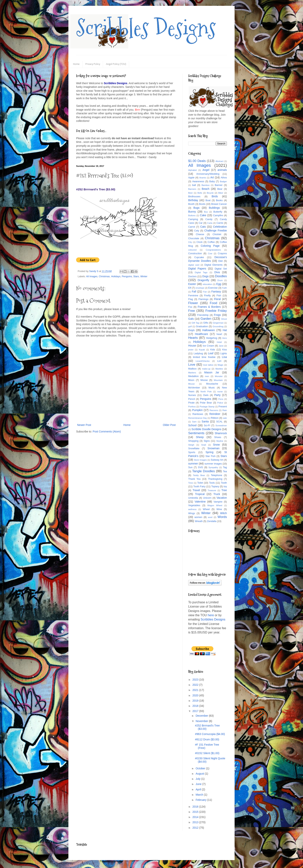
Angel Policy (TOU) (116, 64)
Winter (144, 276)
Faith (224, 288)
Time (191, 483)
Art (212, 177)
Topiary (215, 487)
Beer (191, 193)
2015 (196, 812)
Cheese (200, 234)
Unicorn (207, 498)
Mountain (218, 380)
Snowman (213, 448)
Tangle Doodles (203, 471)
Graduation (202, 326)
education (207, 284)
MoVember (194, 388)
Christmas (104, 276)
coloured (192, 250)
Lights (224, 353)
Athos (224, 178)
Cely (197, 231)
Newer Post (84, 425)
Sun (190, 467)
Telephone (216, 475)
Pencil (192, 399)
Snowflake (194, 448)
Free (192, 311)
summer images (213, 464)
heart (219, 334)
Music (212, 388)
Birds (215, 196)
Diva (217, 272)
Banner (219, 185)
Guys (191, 330)
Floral (217, 299)
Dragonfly (203, 280)
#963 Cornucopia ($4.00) (210, 734)
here (211, 615)
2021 (196, 690)
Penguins (127, 276)
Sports (192, 452)
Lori (219, 361)
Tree (224, 490)
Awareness (198, 181)
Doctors (192, 276)
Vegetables (194, 505)
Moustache (212, 384)
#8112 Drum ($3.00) (207, 739)
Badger (223, 181)
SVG (200, 467)
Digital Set (221, 269)
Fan (205, 292)
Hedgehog (212, 338)
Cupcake (199, 257)
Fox (190, 307)
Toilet (200, 483)
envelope (200, 288)
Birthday (193, 200)
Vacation (222, 498)
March (200, 795)
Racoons (214, 410)
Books (219, 200)
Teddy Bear (199, 475)
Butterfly (218, 212)
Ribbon (215, 418)
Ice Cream (208, 346)
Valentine (200, 502)
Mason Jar (212, 372)
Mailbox (192, 369)
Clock (200, 242)
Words (222, 517)
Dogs (206, 276)
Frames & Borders (209, 307)
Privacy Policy (93, 64)
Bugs (197, 208)
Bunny (192, 212)
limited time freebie (204, 357)
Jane (221, 346)
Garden (206, 319)
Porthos (192, 407)
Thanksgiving (215, 479)
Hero (225, 338)
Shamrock (221, 433)
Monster (219, 376)
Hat (225, 330)
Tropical (200, 494)
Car (201, 223)
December (202, 716)
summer (193, 464)
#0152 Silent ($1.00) (207, 753)
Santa (205, 421)
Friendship (203, 315)
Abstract (219, 161)
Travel (196, 490)
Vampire (218, 502)
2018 (196, 706)
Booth (191, 204)
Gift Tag (195, 323)
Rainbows (198, 414)
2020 (196, 695)
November (202, 721)
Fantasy (216, 292)
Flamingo (203, 299)
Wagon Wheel (215, 505)
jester (191, 350)
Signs (207, 441)
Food (214, 303)
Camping (193, 219)
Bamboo (206, 185)
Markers (192, 373)
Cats (203, 227)
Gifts (206, 323)
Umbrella (193, 498)
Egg (219, 284)
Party (217, 395)
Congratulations (213, 250)
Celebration (220, 227)
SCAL (219, 422)
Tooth (224, 483)
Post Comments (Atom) (107, 431)
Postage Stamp (207, 407)
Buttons (192, 215)
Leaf (211, 353)
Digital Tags (201, 272)
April (199, 789)
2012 (196, 828)
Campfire (218, 215)
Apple (191, 178)
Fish (219, 296)
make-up (206, 369)
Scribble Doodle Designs (206, 429)
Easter (192, 284)
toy (225, 487)
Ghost (224, 319)
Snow (216, 445)
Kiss (225, 350)
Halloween (209, 330)
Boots (202, 204)
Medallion (193, 376)
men (207, 376)
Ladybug (198, 353)
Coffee (211, 242)
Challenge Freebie (216, 231)
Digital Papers (197, 269)
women (198, 517)
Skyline (220, 441)
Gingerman (218, 323)
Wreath (199, 521)
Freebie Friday (216, 311)
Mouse (192, 384)
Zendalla (212, 521)
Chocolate (194, 238)
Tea (225, 471)
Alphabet (192, 170)
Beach (206, 189)
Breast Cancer (219, 204)
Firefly (207, 296)
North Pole (206, 392)
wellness (192, 509)
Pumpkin (197, 410)
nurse (220, 392)
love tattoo (208, 365)
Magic (220, 365)
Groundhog (218, 326)
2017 (196, 711)
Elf (190, 288)
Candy (209, 219)
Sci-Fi (207, 426)
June (199, 784)
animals (222, 170)
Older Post (169, 425)
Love (192, 365)
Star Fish (210, 456)
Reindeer (215, 414)
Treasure (212, 490)
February (201, 800)
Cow (210, 253)
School (192, 425)
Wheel (206, 509)
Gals (191, 319)
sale (225, 418)
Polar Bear (206, 403)
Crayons (222, 253)
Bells (200, 193)
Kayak (202, 350)
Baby (212, 181)
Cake (203, 215)
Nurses (192, 395)
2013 (196, 822)
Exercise (213, 288)
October (201, 768)
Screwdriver (221, 426)
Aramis (203, 178)
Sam (194, 422)
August (200, 774)
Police (220, 403)
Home (76, 64)
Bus (206, 212)
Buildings (214, 208)
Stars (136, 276)
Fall (194, 292)
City (190, 242)
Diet (220, 261)
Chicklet (217, 234)
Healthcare (202, 334)
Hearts (193, 338)
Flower (193, 303)
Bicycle (210, 193)
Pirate (191, 403)
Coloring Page (210, 246)
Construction (195, 253)
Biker (221, 193)
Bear (220, 189)
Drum (220, 280)
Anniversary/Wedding (208, 174)
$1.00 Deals (197, 161)
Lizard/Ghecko (203, 361)
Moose (204, 380)
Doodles (221, 276)
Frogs (217, 315)
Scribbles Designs (146, 28)
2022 (196, 685)
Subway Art (217, 460)
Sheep (200, 437)
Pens (221, 399)
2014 (196, 817)
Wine (219, 509)
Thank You (194, 479)
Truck (217, 494)
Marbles (219, 369)
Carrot (192, 227)
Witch (223, 513)
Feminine (193, 296)
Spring (209, 452)
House (192, 346)
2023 (196, 680)
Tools (212, 483)
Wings (192, 513)
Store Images (200, 460)
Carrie (220, 223)
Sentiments (196, 433)
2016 (196, 807)
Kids (213, 350)
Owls (206, 395)
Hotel (219, 342)
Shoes (218, 437)
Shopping (193, 441)
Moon (191, 380)
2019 (196, 701)
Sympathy (213, 467)
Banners (192, 189)
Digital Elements (214, 265)
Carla (210, 223)
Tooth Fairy (199, 487)
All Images (92, 276)
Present (223, 407)
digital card (194, 265)
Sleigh (191, 445)
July (198, 779)
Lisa (224, 357)
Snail (204, 445)
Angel (206, 170)
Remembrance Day (198, 418)
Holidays (116, 276)
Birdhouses (194, 197)
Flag (191, 299)
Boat (208, 200)
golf (190, 326)
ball (194, 185)
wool (210, 517)
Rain (225, 410)
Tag (225, 467)
